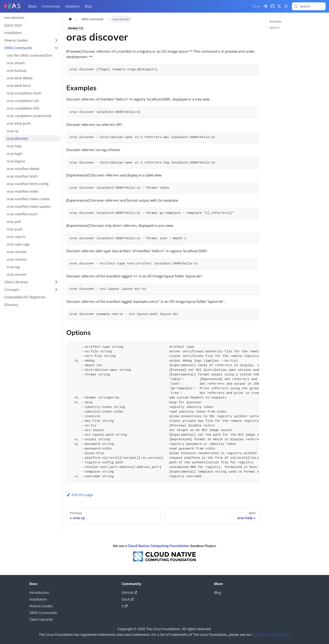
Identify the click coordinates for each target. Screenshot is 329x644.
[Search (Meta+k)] (309, 6)
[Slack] (266, 6)
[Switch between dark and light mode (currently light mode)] (286, 6)
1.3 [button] (254, 6)
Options (274, 27)
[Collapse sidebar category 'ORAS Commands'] (56, 48)
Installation (38, 599)
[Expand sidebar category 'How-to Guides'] (56, 40)
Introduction (39, 593)
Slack (128, 599)
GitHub (129, 593)
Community (51, 6)
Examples (275, 21)
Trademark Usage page (271, 635)
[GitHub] (273, 6)
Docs (33, 6)
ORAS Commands (43, 613)
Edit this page (80, 495)
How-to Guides (41, 606)
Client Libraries (41, 619)
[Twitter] (279, 6)
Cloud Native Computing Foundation (158, 546)
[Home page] (70, 19)
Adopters (72, 6)
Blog (88, 6)
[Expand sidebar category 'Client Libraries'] (56, 282)
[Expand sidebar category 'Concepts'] (56, 290)
